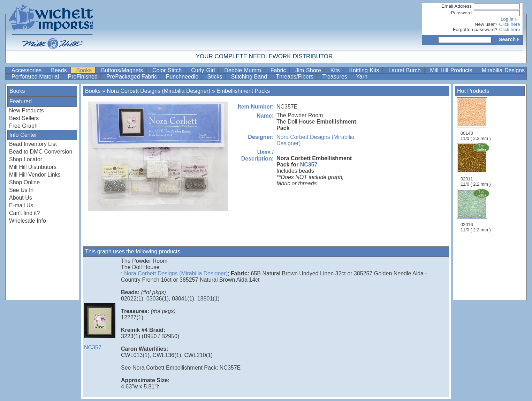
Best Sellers (24, 118)
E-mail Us (21, 205)
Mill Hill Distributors (33, 167)
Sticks (216, 77)
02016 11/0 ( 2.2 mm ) (476, 210)
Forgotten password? (475, 29)
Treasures (335, 77)
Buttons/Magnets (123, 70)
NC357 (309, 165)
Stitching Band (250, 77)
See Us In (21, 190)
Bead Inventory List (33, 144)
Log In (510, 19)
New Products (26, 110)
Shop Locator (26, 159)
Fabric (279, 70)
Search (511, 39)
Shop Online (24, 182)
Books (85, 70)
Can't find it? (24, 213)
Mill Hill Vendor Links (35, 175)
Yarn (362, 77)
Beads (60, 70)
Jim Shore (309, 70)
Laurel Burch (405, 70)
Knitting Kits (365, 70)
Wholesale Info (28, 221)
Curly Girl (204, 70)
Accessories (28, 70)
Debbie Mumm (244, 70)
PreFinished (84, 77)
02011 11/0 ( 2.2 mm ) (476, 165)
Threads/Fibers (295, 77)
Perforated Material (36, 77)
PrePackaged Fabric (132, 77)
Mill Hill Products (452, 70)
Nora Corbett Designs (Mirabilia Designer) (158, 91)
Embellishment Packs (243, 91)
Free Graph (23, 126)
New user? (486, 24)
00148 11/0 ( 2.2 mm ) (476, 119)
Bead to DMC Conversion (41, 152)
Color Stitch (168, 70)
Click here (510, 24)
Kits (336, 70)
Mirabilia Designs (503, 70)
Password (461, 13)
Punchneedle (183, 77)
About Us (21, 198)
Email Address (457, 6)
